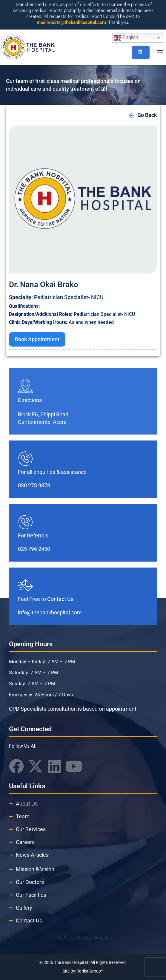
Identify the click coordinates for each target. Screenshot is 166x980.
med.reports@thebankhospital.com (71, 22)
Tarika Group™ (90, 971)
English (126, 38)
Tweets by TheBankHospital (83, 938)
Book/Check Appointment (140, 52)
